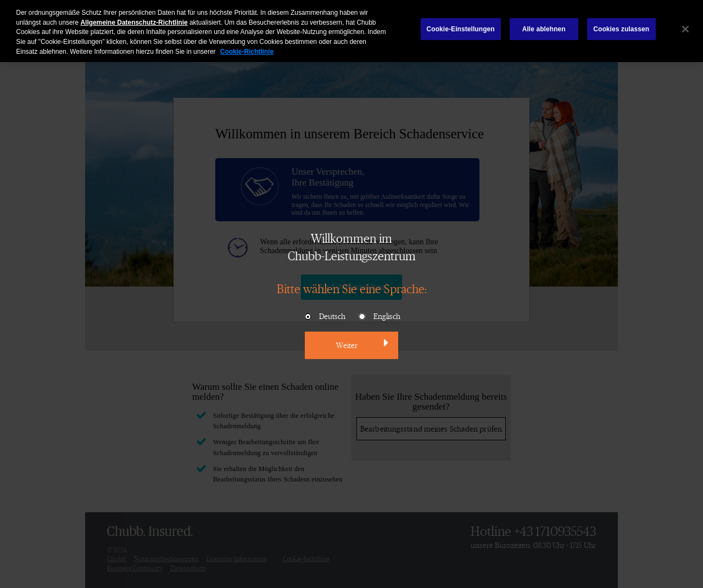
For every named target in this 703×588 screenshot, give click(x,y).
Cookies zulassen (621, 26)
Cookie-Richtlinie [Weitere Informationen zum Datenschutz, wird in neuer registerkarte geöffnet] (247, 49)
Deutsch (324, 317)
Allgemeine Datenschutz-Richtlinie (134, 19)
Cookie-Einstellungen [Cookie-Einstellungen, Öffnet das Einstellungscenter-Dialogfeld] (461, 26)
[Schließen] (685, 26)
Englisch (379, 317)
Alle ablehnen (544, 26)
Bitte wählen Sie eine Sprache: (352, 288)
